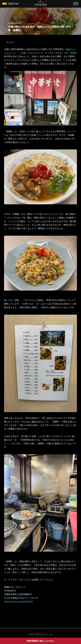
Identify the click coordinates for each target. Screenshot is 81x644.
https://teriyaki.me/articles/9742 (19, 601)
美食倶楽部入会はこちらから (40, 641)
